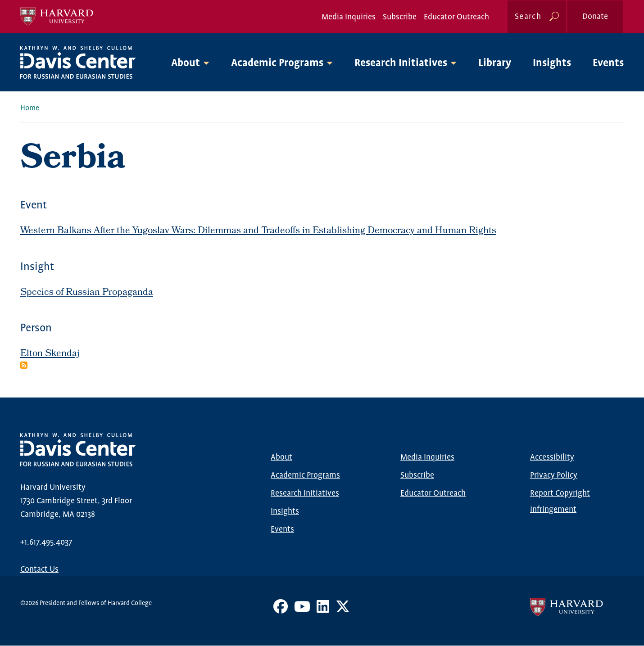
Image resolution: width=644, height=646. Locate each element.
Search (528, 17)
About (281, 457)
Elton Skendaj (50, 354)
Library (495, 63)
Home (30, 108)
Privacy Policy (554, 475)
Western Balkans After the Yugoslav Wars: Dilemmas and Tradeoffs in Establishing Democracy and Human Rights (258, 231)
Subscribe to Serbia (24, 365)
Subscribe (400, 17)
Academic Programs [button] (277, 63)
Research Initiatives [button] (401, 63)
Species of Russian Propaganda (87, 293)
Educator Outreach (456, 17)
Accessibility (552, 457)
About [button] (186, 63)
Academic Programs (305, 475)
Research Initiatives (305, 493)
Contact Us (39, 569)
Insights (552, 63)
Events (608, 63)
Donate (595, 17)
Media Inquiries (349, 17)
